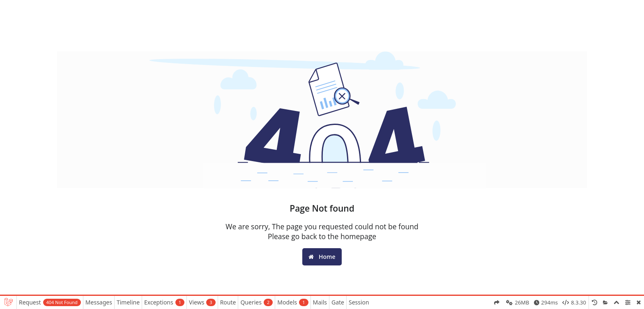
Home (322, 257)
